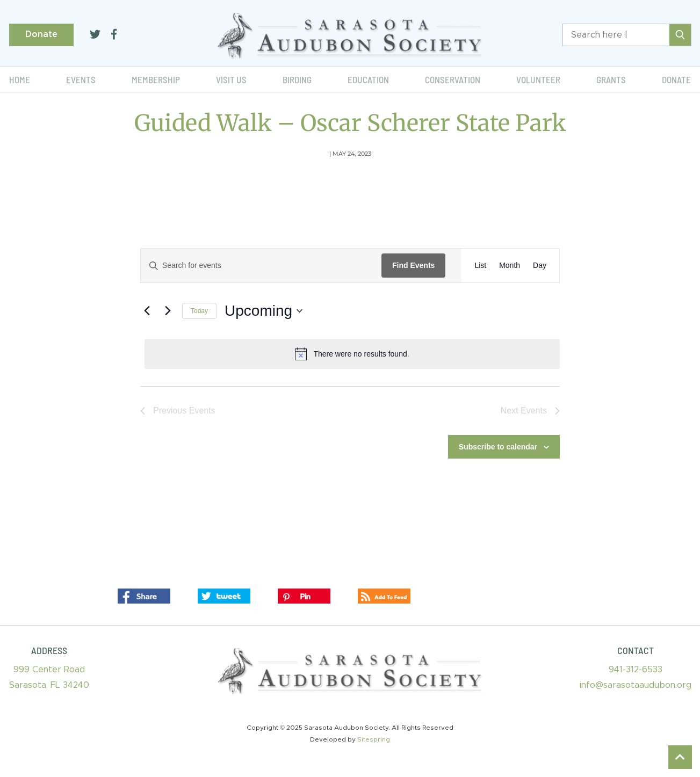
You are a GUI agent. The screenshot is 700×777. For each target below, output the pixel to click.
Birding (297, 79)
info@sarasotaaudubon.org (636, 685)
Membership (156, 79)
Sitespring (374, 739)
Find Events (413, 265)
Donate (41, 34)
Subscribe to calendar (498, 447)
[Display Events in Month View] (510, 266)
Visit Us (231, 79)
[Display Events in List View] (480, 266)
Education (368, 79)
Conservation (453, 79)
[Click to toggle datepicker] (264, 311)
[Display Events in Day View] (540, 266)
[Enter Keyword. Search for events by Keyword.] (261, 266)
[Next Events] (168, 311)
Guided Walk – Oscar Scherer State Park (350, 123)
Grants (611, 79)
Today (199, 311)
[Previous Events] (147, 311)
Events (81, 79)
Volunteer (538, 79)
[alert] (352, 354)
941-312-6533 (636, 670)
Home (20, 79)
